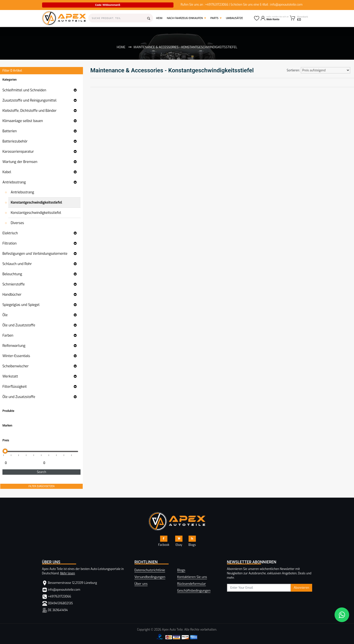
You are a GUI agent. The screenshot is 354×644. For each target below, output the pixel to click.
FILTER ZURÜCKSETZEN (41, 486)
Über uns (141, 584)
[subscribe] (259, 588)
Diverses (17, 223)
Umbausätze (235, 18)
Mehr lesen (68, 573)
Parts (214, 18)
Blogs (181, 570)
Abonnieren (301, 588)
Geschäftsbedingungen (194, 591)
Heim (161, 18)
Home (121, 47)
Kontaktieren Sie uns (192, 577)
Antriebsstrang (22, 192)
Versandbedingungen (150, 577)
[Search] (121, 18)
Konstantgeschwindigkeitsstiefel (36, 203)
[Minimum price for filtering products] (21, 463)
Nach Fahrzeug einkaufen (185, 18)
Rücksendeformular (191, 584)
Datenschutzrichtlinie (150, 570)
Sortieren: (293, 70)
